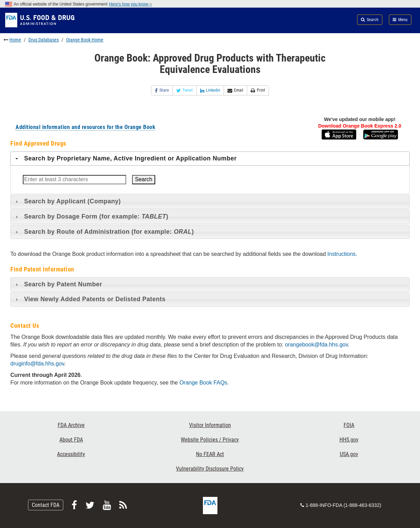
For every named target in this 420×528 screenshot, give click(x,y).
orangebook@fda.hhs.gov (316, 345)
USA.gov (349, 454)
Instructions (342, 254)
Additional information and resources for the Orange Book (85, 127)
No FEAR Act (210, 454)
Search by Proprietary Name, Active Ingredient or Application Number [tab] (125, 158)
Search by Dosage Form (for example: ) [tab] (91, 216)
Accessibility (71, 454)
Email (235, 90)
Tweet (185, 90)
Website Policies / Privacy (210, 440)
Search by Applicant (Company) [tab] (67, 201)
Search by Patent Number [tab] (58, 284)
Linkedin (210, 90)
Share (162, 90)
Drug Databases (44, 40)
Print (258, 90)
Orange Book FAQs (203, 383)
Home (15, 40)
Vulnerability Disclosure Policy (210, 469)
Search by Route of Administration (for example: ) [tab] (104, 232)
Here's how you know (130, 4)
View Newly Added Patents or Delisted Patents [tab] (90, 299)
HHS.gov (349, 440)
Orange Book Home (85, 40)
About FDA (71, 440)
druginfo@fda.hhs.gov (37, 364)
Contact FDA (46, 505)
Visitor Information (210, 425)
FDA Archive (71, 425)
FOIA (349, 425)
